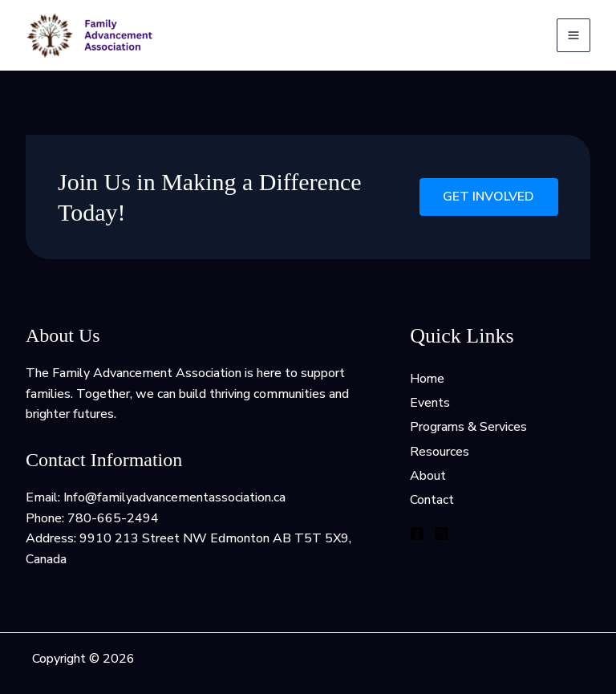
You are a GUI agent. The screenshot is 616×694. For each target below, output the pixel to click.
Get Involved (488, 197)
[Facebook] (417, 534)
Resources (440, 453)
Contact (432, 501)
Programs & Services (469, 428)
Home (428, 379)
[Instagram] (441, 534)
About (428, 477)
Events (430, 403)
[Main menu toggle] (573, 35)
